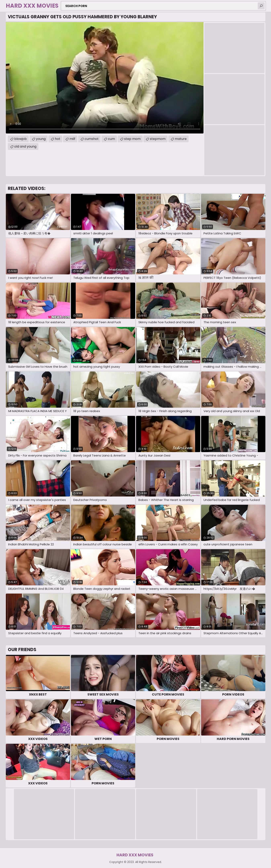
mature (181, 139)
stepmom (158, 139)
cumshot (92, 139)
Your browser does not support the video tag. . (105, 78)
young (41, 139)
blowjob (20, 139)
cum (111, 139)
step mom (132, 139)
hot (58, 139)
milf (72, 139)
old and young (25, 146)
